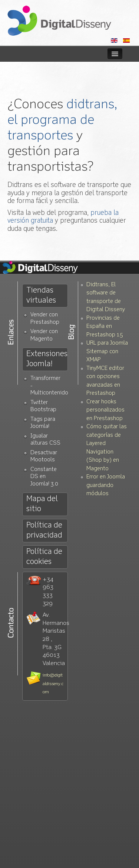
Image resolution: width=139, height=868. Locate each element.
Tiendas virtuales (41, 296)
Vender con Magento (44, 335)
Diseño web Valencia (59, 21)
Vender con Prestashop (45, 319)
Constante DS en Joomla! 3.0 (44, 477)
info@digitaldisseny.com (53, 684)
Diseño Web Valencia (46, 268)
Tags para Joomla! (43, 423)
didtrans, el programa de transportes (62, 120)
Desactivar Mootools (44, 457)
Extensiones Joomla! (47, 359)
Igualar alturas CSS (45, 440)
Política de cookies (44, 557)
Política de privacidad (44, 530)
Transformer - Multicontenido (49, 386)
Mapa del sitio (42, 504)
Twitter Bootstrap (43, 406)
